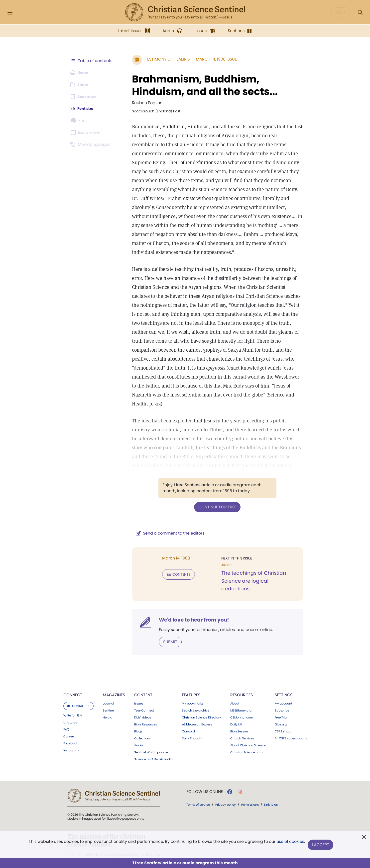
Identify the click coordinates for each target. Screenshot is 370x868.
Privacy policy (226, 787)
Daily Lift (236, 707)
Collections (142, 721)
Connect (73, 677)
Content (143, 677)
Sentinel (109, 693)
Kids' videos (143, 700)
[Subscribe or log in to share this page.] (81, 85)
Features (191, 677)
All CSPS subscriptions (291, 721)
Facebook (71, 726)
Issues (139, 686)
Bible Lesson (239, 714)
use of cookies (290, 843)
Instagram (71, 733)
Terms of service (198, 787)
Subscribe (282, 693)
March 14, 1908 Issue (210, 59)
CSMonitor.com (242, 700)
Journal (108, 686)
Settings (284, 677)
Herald (108, 700)
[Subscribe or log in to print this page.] (80, 121)
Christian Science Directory (201, 700)
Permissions (250, 787)
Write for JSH (72, 698)
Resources (242, 677)
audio (153, 742)
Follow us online (205, 774)
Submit (164, 624)
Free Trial (281, 700)
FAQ (66, 712)
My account (283, 686)
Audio (139, 728)
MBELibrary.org (241, 693)
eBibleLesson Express (197, 707)
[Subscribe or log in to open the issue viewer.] (87, 133)
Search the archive (196, 693)
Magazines (114, 677)
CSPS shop (283, 714)
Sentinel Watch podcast (152, 735)
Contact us (78, 688)
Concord (188, 714)
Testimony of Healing (161, 59)
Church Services (242, 721)
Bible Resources (146, 707)
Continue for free (214, 498)
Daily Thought (192, 721)
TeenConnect (144, 693)
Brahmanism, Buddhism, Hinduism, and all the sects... (199, 85)
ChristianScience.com (246, 735)
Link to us (70, 705)
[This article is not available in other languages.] (92, 145)
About (235, 686)
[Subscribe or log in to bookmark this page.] (85, 97)
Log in (340, 12)
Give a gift (282, 707)
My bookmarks (193, 686)
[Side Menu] (10, 13)
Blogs (138, 714)
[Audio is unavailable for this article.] (81, 73)
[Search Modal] (360, 13)
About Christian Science (248, 728)
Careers (69, 719)
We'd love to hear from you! (188, 603)
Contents (172, 565)
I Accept (321, 845)
